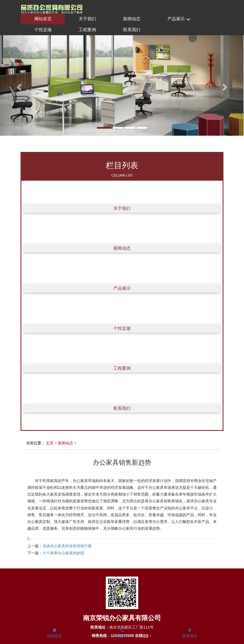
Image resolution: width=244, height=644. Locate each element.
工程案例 (87, 30)
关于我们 (87, 19)
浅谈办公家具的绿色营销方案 (67, 546)
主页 (50, 443)
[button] (18, 85)
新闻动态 (132, 19)
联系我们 (132, 30)
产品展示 (179, 19)
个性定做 (43, 30)
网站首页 (43, 19)
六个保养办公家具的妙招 (63, 553)
